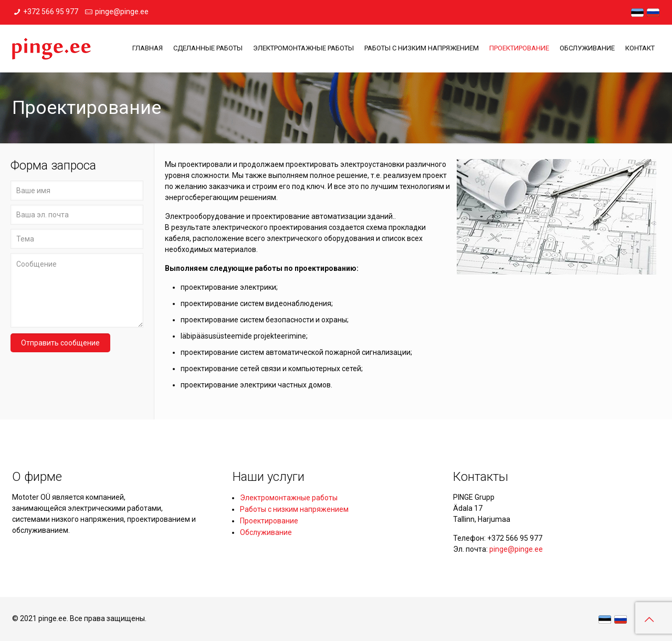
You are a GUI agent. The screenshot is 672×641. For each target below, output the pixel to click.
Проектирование (269, 521)
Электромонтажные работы (289, 498)
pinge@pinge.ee (122, 12)
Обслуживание (266, 532)
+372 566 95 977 (51, 12)
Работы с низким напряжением (294, 509)
